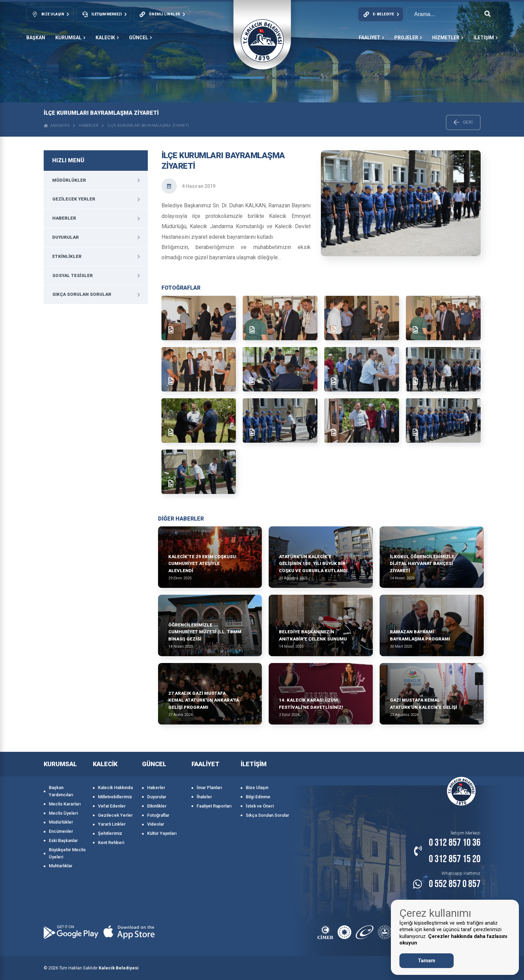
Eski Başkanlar (63, 840)
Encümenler (61, 831)
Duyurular (66, 237)
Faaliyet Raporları (214, 806)
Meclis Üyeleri (63, 813)
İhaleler (204, 797)
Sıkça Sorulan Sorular (82, 294)
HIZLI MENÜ (68, 160)
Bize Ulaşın (257, 788)
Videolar (156, 824)
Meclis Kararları (65, 804)
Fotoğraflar (158, 815)
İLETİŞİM (486, 38)
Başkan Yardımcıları (61, 791)
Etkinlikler (67, 256)
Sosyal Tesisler (73, 275)
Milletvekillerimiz (115, 797)
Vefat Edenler (112, 806)
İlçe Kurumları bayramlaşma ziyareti (148, 126)
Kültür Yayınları (162, 833)
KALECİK (107, 38)
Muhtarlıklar (61, 866)
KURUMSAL (70, 38)
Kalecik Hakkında (115, 788)
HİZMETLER (448, 38)
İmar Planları (209, 788)
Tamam (427, 961)
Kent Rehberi (111, 843)
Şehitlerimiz (110, 833)
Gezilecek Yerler (74, 199)
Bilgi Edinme (258, 797)
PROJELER (408, 38)
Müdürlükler (69, 180)
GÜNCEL (140, 38)
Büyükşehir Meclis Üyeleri (67, 853)
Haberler (89, 126)
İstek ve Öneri (260, 806)
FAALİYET (371, 38)
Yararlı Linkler (112, 824)
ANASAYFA (57, 126)
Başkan (36, 38)
